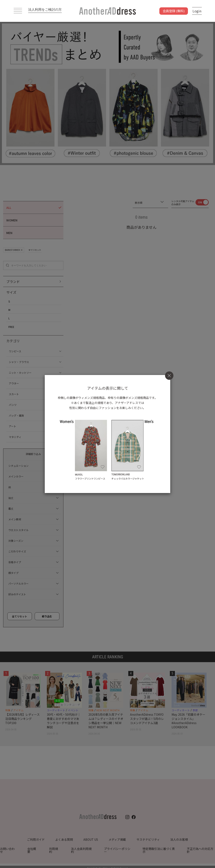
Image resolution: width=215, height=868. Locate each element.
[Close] (169, 376)
